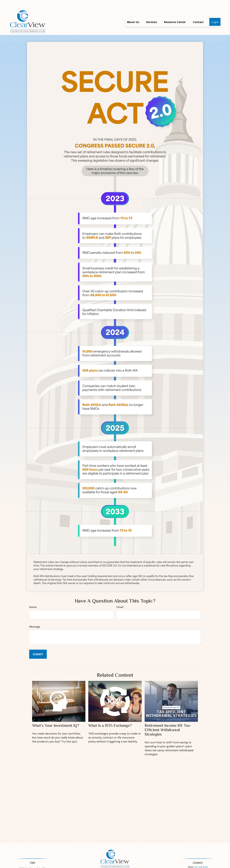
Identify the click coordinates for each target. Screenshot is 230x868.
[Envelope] (120, 866)
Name (33, 598)
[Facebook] (110, 866)
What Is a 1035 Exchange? (110, 717)
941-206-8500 (201, 858)
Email (120, 598)
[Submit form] (38, 645)
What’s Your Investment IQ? (56, 717)
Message (35, 618)
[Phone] (115, 866)
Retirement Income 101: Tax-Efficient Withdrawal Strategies (168, 721)
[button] (133, 13)
